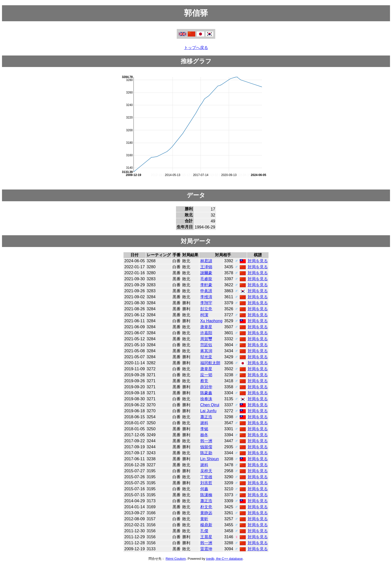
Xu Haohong (211, 321)
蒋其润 (206, 351)
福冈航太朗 (210, 363)
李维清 (206, 297)
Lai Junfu (208, 411)
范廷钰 (206, 345)
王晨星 (206, 537)
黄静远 (206, 513)
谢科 (204, 423)
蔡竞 (204, 381)
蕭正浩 (206, 417)
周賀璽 (206, 339)
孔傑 (204, 531)
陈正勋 (206, 453)
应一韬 (206, 375)
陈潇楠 (206, 495)
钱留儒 (206, 447)
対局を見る (258, 261)
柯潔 (204, 315)
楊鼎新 (206, 525)
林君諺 (206, 261)
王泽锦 (206, 267)
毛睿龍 (206, 279)
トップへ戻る (196, 48)
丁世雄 (206, 477)
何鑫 (204, 489)
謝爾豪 (206, 273)
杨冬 (204, 435)
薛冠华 (206, 387)
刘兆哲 (206, 483)
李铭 (204, 429)
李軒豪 (206, 285)
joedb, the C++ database (224, 559)
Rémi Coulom (176, 559)
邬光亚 (206, 357)
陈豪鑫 (206, 393)
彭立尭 (206, 309)
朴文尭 (206, 507)
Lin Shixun (210, 459)
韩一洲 (206, 441)
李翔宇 (206, 303)
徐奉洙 (206, 399)
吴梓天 (206, 471)
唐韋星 (206, 327)
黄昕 (204, 519)
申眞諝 (206, 291)
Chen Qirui (210, 405)
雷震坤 (206, 549)
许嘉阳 (206, 333)
